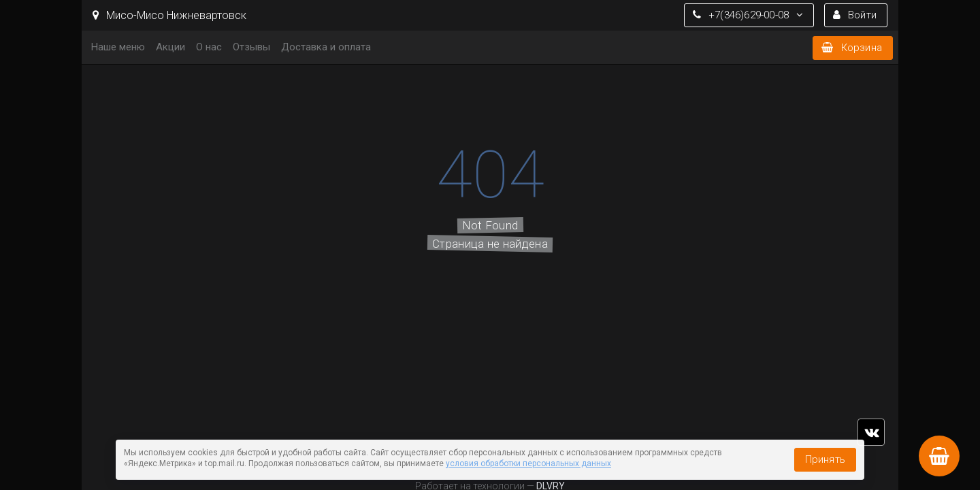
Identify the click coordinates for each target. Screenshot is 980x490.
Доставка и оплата (326, 47)
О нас (209, 47)
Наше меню (118, 47)
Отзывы (251, 47)
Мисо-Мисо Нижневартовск (169, 15)
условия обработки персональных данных (528, 463)
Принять (825, 459)
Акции (170, 47)
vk (871, 432)
